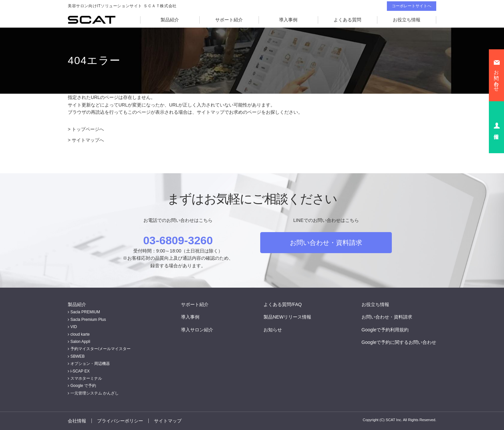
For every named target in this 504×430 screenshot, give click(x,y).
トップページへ (88, 129)
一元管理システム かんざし (95, 393)
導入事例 (288, 20)
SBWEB (77, 356)
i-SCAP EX (80, 371)
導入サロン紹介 (197, 330)
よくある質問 (347, 20)
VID (74, 327)
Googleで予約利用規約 (385, 330)
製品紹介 (170, 20)
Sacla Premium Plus (88, 320)
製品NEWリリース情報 (287, 317)
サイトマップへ (88, 140)
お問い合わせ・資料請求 (326, 243)
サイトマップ (168, 421)
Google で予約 (83, 386)
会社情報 (77, 421)
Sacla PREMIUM (85, 312)
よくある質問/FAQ (283, 304)
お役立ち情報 (407, 20)
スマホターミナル (86, 378)
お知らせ (273, 330)
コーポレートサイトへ (412, 6)
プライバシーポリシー (120, 421)
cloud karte (80, 334)
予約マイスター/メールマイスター (101, 349)
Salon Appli (80, 342)
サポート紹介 (229, 20)
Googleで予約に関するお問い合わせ (399, 342)
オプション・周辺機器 (90, 364)
